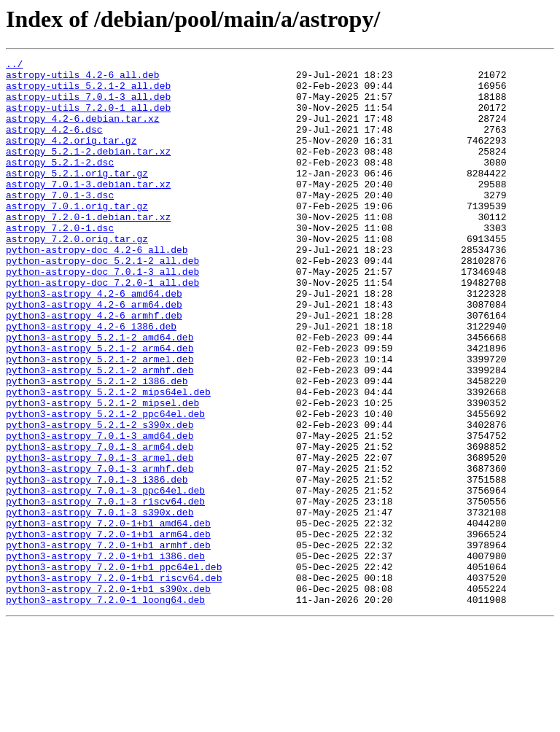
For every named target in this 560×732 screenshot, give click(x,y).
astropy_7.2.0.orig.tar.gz (77, 276)
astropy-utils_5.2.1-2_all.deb (88, 92)
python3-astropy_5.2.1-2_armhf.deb (100, 433)
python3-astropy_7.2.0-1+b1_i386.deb (105, 656)
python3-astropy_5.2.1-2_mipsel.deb (102, 472)
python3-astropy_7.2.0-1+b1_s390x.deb (108, 696)
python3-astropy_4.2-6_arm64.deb (94, 354)
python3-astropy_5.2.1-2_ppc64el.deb (105, 486)
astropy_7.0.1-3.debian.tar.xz (88, 210)
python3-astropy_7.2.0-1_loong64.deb (105, 709)
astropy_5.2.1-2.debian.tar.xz (88, 171)
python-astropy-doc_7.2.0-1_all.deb (102, 328)
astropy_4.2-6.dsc (54, 144)
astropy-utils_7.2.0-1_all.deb (88, 118)
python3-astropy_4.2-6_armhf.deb (94, 367)
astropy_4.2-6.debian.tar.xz (83, 131)
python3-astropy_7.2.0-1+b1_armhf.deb (108, 643)
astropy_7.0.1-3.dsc (60, 223)
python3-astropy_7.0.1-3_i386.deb (97, 564)
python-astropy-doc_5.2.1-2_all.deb (102, 302)
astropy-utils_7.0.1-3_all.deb (88, 105)
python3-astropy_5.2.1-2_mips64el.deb (108, 459)
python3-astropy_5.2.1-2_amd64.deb (100, 394)
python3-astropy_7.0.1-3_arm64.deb (100, 525)
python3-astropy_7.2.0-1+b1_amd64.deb (108, 617)
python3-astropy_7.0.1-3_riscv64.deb (105, 591)
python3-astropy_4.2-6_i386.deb (91, 381)
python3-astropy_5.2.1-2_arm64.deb (100, 407)
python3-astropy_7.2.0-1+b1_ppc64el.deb (114, 669)
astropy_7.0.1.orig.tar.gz (77, 236)
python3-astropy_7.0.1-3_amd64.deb (100, 512)
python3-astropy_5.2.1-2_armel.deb (100, 420)
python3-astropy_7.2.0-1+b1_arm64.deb (108, 630)
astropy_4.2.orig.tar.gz (71, 157)
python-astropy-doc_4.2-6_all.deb (97, 289)
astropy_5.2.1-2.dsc (60, 184)
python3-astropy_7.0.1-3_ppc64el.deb (105, 577)
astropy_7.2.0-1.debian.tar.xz (88, 249)
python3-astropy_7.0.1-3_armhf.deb (100, 551)
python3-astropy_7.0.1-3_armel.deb (100, 538)
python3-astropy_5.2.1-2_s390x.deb (100, 499)
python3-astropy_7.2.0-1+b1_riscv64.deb (114, 682)
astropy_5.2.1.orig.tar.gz (77, 197)
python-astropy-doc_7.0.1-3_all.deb (102, 315)
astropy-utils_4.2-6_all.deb (83, 79)
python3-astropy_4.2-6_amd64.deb (94, 341)
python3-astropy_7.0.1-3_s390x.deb (100, 604)
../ (14, 66)
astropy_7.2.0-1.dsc (60, 262)
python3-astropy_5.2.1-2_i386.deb (97, 446)
